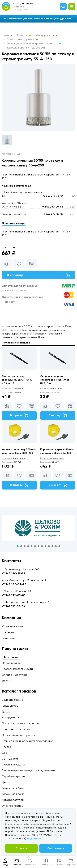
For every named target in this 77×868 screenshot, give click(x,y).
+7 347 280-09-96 (52, 207)
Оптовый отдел (12, 663)
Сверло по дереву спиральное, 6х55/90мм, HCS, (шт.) (55, 380)
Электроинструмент (22, 39)
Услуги (6, 681)
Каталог (24, 35)
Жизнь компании (12, 626)
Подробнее (34, 839)
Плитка (6, 747)
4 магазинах (13, 458)
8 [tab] (42, 546)
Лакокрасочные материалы (20, 723)
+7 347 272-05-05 (53, 214)
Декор (6, 711)
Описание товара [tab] (14, 223)
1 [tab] (18, 546)
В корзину (38, 275)
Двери (6, 782)
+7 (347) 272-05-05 (23, 4)
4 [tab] (28, 546)
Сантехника (10, 759)
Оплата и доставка (15, 675)
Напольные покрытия (16, 729)
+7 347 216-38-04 (53, 196)
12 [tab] (56, 546)
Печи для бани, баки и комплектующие (27, 741)
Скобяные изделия (14, 765)
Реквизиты (8, 638)
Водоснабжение (12, 700)
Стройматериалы (14, 776)
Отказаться (56, 848)
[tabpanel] (38, 528)
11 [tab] (52, 546)
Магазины (11, 657)
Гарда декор (10, 706)
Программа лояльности (17, 669)
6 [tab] (35, 546)
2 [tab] (21, 546)
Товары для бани (13, 788)
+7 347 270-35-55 (13, 573)
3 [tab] (25, 546)
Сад (5, 753)
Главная (7, 35)
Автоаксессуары (13, 800)
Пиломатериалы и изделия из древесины (29, 770)
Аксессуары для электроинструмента (34, 43)
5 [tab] (32, 546)
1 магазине (13, 389)
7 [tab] (38, 546)
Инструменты (47, 35)
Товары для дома (13, 794)
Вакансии (8, 632)
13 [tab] (59, 546)
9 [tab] (45, 546)
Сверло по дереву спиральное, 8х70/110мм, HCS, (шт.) (17, 380)
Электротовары (12, 806)
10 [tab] (49, 546)
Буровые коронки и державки (26, 48)
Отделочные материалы (18, 735)
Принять (22, 848)
